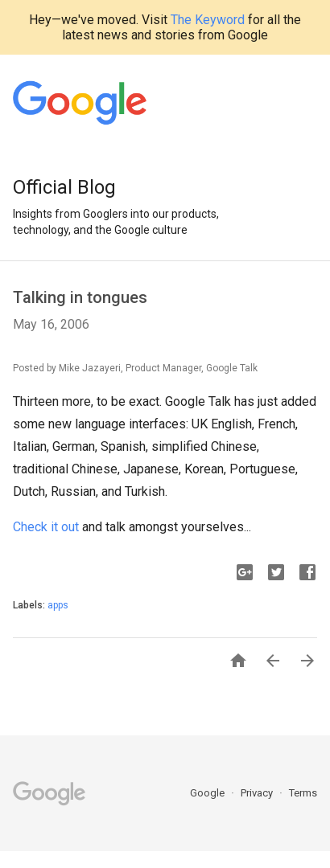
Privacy (258, 793)
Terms (303, 793)
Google (208, 793)
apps (58, 605)
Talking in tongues (80, 297)
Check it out (46, 527)
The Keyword (208, 20)
